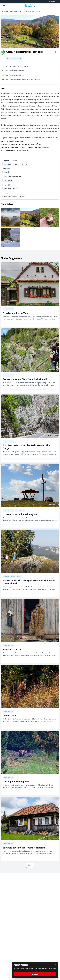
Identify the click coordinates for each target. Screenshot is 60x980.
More (30, 865)
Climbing (6, 576)
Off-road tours (20, 510)
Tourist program (15, 11)
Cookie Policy (52, 969)
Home (6, 11)
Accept (35, 974)
